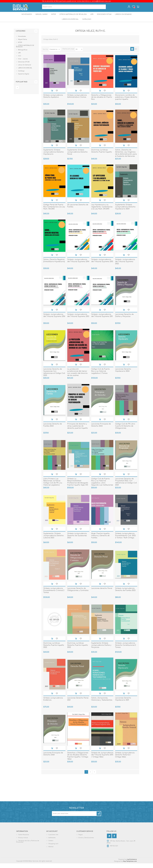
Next (94, 777)
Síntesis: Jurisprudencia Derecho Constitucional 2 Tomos (126, 650)
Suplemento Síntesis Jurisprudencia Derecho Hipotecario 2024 (125, 211)
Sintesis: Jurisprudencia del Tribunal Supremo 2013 (78, 320)
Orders (51, 845)
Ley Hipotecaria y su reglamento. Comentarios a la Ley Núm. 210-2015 (102, 211)
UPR (92, 17)
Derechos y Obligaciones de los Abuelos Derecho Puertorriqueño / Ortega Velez (78, 761)
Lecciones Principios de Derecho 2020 (53, 758)
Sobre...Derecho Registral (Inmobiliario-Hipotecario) (54, 265)
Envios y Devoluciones (86, 842)
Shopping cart (137, 7)
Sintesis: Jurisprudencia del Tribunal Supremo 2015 (102, 265)
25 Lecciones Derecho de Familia (78, 210)
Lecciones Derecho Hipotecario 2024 (123, 375)
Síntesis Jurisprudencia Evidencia (53, 704)
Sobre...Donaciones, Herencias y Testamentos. (102, 704)
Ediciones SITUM (106, 17)
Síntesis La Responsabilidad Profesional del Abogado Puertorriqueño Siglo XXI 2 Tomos (78, 488)
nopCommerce (132, 864)
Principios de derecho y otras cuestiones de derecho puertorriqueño (78, 431)
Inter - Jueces (23, 63)
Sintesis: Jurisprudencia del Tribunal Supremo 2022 (125, 266)
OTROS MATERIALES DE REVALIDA (73, 17)
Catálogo (87, 23)
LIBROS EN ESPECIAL (70, 23)
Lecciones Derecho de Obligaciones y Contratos (78, 594)
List (136, 53)
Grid (132, 53)
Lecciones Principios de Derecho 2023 (101, 430)
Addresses (52, 842)
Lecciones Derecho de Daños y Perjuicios (124, 320)
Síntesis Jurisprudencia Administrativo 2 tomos (77, 101)
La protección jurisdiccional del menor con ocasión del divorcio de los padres (77, 377)
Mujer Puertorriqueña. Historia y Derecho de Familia (101, 540)
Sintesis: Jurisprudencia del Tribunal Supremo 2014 (78, 265)
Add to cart (52, 95)
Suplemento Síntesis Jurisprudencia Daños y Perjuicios (101, 650)
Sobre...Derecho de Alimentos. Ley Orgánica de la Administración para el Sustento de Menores (126, 158)
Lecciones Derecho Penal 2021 (78, 704)
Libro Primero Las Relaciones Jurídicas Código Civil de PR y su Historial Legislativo (53, 486)
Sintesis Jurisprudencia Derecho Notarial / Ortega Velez (125, 760)
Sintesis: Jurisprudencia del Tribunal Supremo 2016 (54, 320)
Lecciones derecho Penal (102, 593)
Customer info (53, 839)
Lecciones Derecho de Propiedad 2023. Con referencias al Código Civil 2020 (126, 486)
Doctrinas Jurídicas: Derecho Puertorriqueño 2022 (54, 650)
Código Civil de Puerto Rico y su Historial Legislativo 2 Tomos (100, 376)
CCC (20, 60)
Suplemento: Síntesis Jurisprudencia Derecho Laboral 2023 (54, 540)
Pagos (81, 839)
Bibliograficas (23, 54)
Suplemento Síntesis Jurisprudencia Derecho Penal (77, 157)
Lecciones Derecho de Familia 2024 (53, 430)
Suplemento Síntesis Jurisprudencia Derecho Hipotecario (54, 157)
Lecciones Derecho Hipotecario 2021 (123, 704)
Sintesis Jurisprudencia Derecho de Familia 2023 (125, 594)
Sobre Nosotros (24, 839)
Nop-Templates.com (130, 866)
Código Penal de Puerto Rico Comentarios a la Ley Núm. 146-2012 (54, 211)
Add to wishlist (57, 95)
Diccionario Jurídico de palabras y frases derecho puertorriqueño (126, 102)
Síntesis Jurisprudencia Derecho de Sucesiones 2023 (77, 540)
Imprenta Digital (24, 79)
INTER (53, 17)
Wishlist (51, 851)
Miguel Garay (40, 17)
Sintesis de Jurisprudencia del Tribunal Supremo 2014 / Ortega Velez (102, 760)
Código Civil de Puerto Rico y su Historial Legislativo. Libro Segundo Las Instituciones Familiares (102, 488)
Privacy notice (23, 842)
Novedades (25, 17)
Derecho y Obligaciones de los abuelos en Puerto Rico (102, 102)
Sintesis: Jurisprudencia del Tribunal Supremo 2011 (102, 320)
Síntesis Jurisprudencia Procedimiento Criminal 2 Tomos (54, 595)
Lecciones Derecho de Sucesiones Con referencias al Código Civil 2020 (54, 377)
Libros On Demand (125, 17)
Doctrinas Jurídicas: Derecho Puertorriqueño (102, 156)
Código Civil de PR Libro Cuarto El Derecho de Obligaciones (125, 431)
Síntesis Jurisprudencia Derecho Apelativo (53, 101)
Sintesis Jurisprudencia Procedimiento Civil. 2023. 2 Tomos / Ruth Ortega (126, 540)
